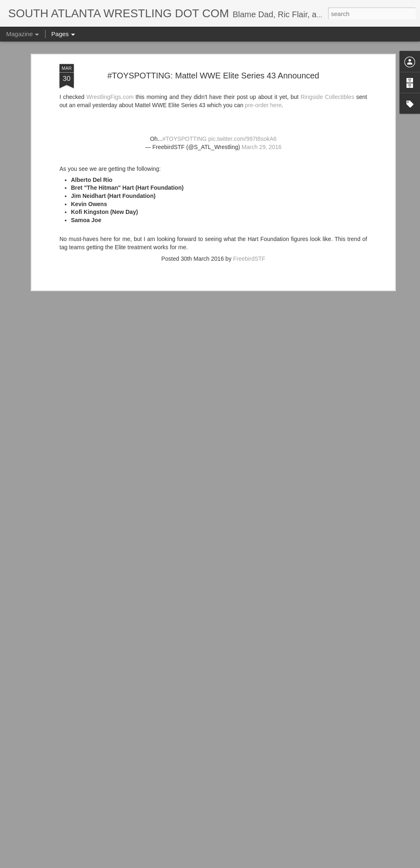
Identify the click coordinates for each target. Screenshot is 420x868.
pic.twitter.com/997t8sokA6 (243, 99)
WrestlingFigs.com (110, 56)
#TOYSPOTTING (185, 99)
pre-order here (263, 64)
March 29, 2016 (261, 106)
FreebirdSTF (249, 218)
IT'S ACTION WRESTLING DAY (174, 859)
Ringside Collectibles (328, 56)
